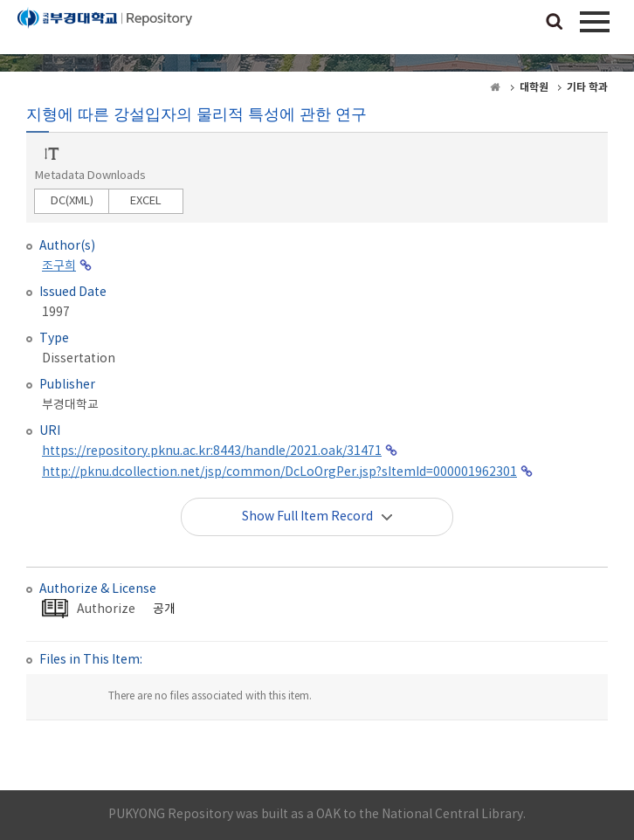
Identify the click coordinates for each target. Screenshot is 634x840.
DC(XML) (72, 201)
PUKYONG (105, 31)
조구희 (59, 266)
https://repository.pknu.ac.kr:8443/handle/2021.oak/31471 (212, 451)
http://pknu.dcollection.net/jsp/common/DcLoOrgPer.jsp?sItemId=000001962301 (279, 472)
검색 (555, 23)
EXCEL (146, 201)
